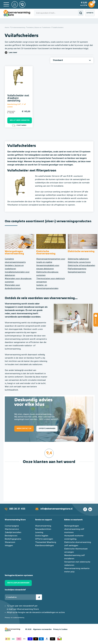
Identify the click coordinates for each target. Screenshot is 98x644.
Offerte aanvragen (90, 14)
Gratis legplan (42, 536)
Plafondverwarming (77, 269)
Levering (39, 533)
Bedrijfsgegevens (13, 539)
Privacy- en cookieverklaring (15, 618)
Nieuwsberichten (43, 529)
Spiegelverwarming (77, 272)
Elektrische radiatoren (78, 259)
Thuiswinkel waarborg (60, 638)
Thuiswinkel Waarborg (46, 542)
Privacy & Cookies (60, 629)
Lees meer (13, 53)
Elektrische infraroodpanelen (81, 266)
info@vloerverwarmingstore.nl (56, 509)
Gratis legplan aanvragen (18, 583)
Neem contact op (24, 429)
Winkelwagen (91, 4)
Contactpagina (12, 526)
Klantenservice (12, 529)
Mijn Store (15, 4)
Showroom (10, 542)
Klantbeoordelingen (44, 546)
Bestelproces (11, 536)
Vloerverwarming (43, 526)
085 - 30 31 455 (22, 4)
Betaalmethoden (30, 638)
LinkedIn (90, 509)
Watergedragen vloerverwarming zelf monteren (74, 529)
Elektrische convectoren (79, 262)
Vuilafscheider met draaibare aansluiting (18, 98)
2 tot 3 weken (19, 125)
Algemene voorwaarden (42, 629)
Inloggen (9, 546)
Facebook (85, 509)
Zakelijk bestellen (13, 533)
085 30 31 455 (17, 509)
